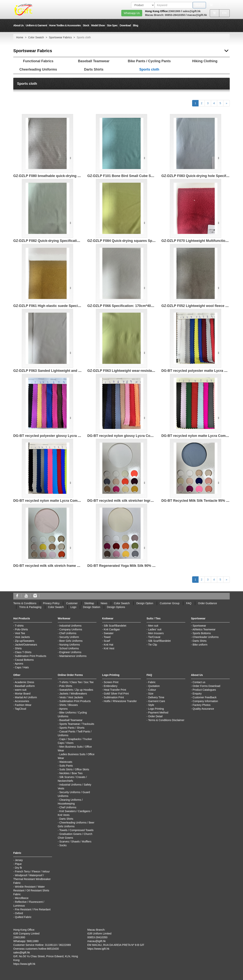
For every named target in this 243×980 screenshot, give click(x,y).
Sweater (109, 633)
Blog (135, 25)
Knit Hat (109, 645)
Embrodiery (111, 686)
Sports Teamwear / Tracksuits (77, 724)
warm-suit (21, 690)
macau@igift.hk (197, 15)
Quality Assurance (203, 709)
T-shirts (19, 626)
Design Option (145, 603)
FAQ (189, 603)
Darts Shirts (94, 69)
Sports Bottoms (202, 633)
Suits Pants (66, 766)
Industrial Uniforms (71, 626)
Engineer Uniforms (70, 652)
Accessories (22, 701)
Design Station (92, 607)
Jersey (19, 860)
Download (125, 25)
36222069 (65, 945)
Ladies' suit (155, 629)
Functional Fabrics (38, 61)
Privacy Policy (51, 603)
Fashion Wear (23, 705)
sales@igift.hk (192, 11)
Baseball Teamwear (94, 61)
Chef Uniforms (68, 633)
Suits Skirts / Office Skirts (74, 769)
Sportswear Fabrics (60, 37)
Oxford (19, 913)
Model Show (98, 25)
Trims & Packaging (30, 607)
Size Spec (112, 25)
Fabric (152, 682)
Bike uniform (200, 645)
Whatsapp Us (132, 13)
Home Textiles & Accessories (65, 25)
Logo (73, 607)
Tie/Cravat (154, 637)
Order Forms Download (207, 686)
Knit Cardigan (112, 629)
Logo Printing (156, 709)
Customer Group (170, 603)
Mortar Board (23, 694)
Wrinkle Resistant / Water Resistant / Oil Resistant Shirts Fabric (31, 890)
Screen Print (111, 682)
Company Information (205, 701)
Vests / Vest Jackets (71, 697)
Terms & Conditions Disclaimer (166, 720)
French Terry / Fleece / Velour (32, 871)
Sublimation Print (114, 697)
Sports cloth (149, 69)
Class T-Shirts (23, 652)
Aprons (19, 664)
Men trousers (156, 633)
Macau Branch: (155, 15)
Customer (72, 603)
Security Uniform (69, 637)
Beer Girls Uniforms (71, 641)
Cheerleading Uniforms (38, 69)
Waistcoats (66, 762)
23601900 (174, 11)
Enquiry (197, 694)
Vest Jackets (22, 637)
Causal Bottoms (24, 660)
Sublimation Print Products (31, 656)
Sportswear (199, 626)
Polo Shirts (66, 686)
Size (151, 694)
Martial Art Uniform (26, 697)
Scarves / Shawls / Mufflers (75, 842)
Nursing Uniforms (70, 645)
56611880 (33, 941)
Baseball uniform (25, 686)
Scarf (107, 641)
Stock (86, 25)
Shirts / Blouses (69, 705)
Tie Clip (153, 645)
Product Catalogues (204, 690)
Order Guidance (207, 603)
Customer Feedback (205, 697)
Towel (107, 637)
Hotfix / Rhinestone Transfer (120, 701)
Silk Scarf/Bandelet (115, 626)
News (104, 603)
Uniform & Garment (36, 25)
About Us (18, 25)
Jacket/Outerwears (26, 645)
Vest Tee (20, 633)
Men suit (153, 626)
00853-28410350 (174, 15)
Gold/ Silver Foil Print (116, 694)
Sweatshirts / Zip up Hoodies (76, 690)
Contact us (199, 682)
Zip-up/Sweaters (25, 641)
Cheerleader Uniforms (206, 637)
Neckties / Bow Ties (71, 773)
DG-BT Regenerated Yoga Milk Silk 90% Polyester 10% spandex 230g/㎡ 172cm (151, 566)
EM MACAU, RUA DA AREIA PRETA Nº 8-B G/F (116, 945)
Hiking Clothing (205, 61)
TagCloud (20, 709)
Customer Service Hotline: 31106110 (35, 945)
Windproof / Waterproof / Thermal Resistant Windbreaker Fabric (32, 879)
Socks (63, 845)
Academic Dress (24, 682)
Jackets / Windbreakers (73, 694)
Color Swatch (36, 37)
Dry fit (19, 868)
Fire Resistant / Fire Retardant (33, 909)
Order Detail (155, 716)
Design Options (116, 607)
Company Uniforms (71, 629)
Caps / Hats (22, 667)
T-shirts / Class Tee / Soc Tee (76, 682)
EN (224, 13)
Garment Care (157, 701)
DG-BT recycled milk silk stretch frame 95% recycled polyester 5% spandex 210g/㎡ (81, 566)
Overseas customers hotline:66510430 (36, 949)
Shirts (18, 648)
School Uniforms (69, 648)
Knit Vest (109, 648)
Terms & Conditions (25, 603)
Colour (152, 690)
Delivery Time (156, 697)
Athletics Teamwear (204, 629)
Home (20, 37)
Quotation (154, 686)
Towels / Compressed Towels (76, 830)
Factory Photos (202, 705)
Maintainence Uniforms (73, 656)
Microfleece (22, 898)
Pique (18, 864)
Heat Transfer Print (115, 690)
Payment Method (158, 713)
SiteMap (89, 603)
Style (151, 705)
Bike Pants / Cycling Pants (149, 61)
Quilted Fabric (23, 917)
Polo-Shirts (21, 629)
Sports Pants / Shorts (72, 728)
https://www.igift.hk (24, 964)
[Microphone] (220, 5)
